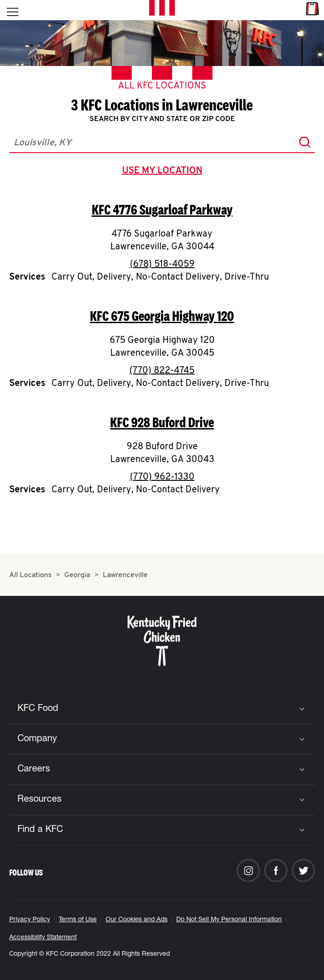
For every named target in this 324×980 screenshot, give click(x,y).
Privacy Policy (30, 920)
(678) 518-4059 (162, 264)
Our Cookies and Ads (137, 920)
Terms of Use (78, 920)
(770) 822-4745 (162, 371)
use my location (164, 172)
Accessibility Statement (43, 938)
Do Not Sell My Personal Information (229, 920)
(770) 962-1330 (162, 477)
